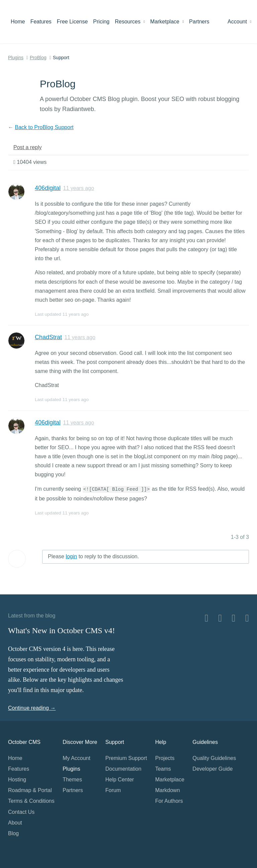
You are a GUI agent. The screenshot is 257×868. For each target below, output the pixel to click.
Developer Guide (212, 769)
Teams (163, 769)
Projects (165, 758)
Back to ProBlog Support (44, 127)
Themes (72, 780)
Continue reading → (32, 708)
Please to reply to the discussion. (93, 556)
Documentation (123, 769)
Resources (130, 22)
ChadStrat (48, 337)
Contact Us (21, 812)
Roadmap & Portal (30, 790)
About (15, 823)
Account (239, 22)
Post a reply (27, 147)
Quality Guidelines (214, 758)
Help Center (120, 780)
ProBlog (38, 58)
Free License (72, 22)
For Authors (169, 801)
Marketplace (167, 22)
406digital (48, 188)
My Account (76, 758)
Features (41, 22)
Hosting (17, 780)
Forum (113, 790)
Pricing (101, 22)
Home (18, 22)
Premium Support (126, 758)
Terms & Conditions (31, 801)
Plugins (16, 58)
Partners (199, 22)
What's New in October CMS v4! (62, 631)
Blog (13, 833)
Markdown (168, 790)
